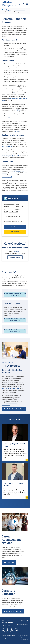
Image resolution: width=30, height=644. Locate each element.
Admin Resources (6, 639)
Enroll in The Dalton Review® (13, 409)
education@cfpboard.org (9, 118)
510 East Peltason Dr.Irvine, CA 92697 (7, 625)
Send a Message (15, 257)
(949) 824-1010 (24, 621)
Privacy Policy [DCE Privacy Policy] (25, 639)
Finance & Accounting (20, 10)
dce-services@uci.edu (23, 624)
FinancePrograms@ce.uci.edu (10, 156)
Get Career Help (9, 562)
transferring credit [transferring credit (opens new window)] (7, 177)
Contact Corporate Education (13, 611)
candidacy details (7, 146)
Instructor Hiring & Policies (8, 635)
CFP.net (15, 93)
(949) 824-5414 (16, 251)
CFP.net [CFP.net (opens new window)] (19, 110)
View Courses (15, 227)
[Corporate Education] (15, 576)
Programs (9, 10)
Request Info (15, 232)
